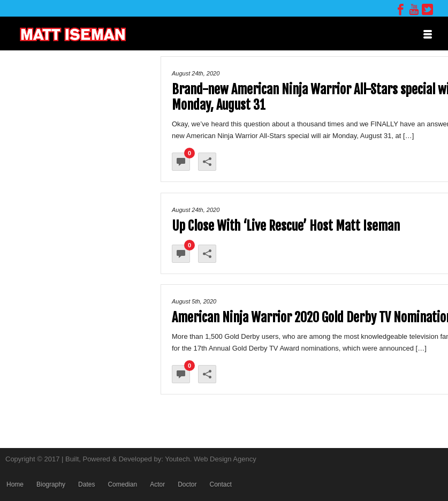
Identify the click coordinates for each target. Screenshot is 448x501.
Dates (86, 484)
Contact (220, 484)
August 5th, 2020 (194, 301)
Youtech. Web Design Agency (211, 459)
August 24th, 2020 (196, 73)
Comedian (122, 484)
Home (15, 484)
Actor (157, 484)
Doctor (187, 484)
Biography (51, 484)
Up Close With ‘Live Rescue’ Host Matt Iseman (286, 226)
